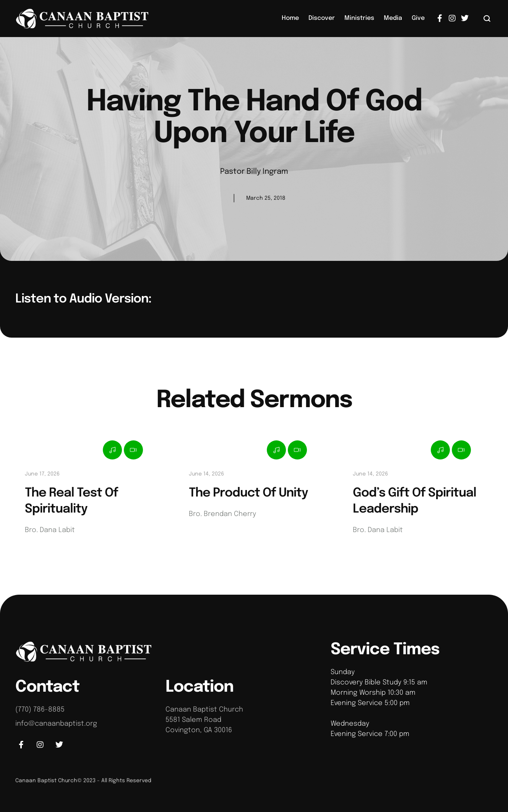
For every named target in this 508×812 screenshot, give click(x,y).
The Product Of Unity (248, 493)
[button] (487, 18)
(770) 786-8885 (40, 710)
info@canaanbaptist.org (56, 724)
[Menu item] (290, 18)
